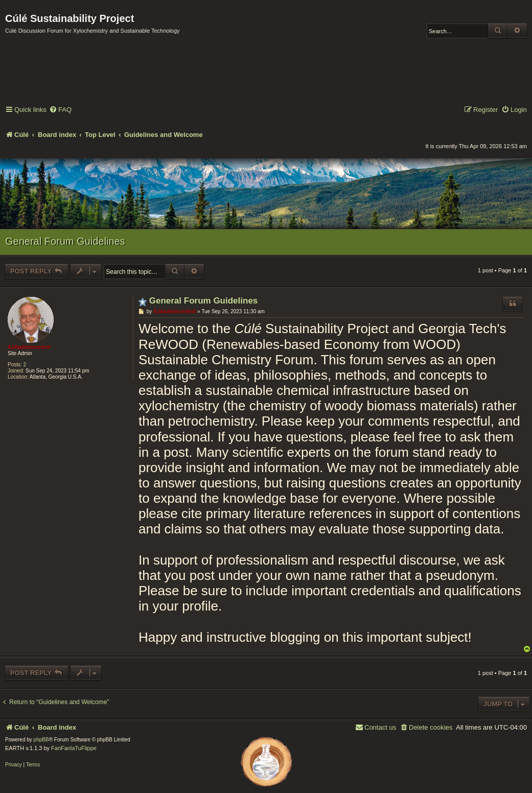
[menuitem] (60, 110)
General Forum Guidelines (65, 241)
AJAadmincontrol (29, 347)
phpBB (41, 740)
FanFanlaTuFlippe (74, 748)
